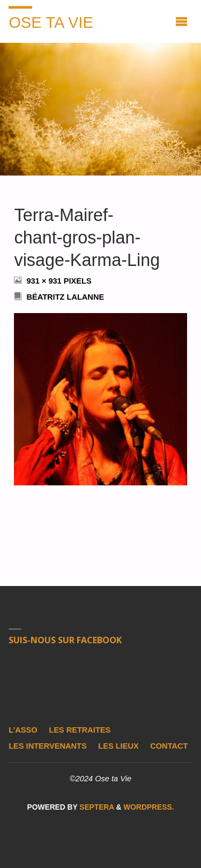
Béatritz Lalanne (65, 297)
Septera (95, 807)
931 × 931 (45, 281)
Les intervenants (48, 746)
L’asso (23, 730)
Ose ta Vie (51, 22)
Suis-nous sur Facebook (65, 640)
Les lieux (118, 746)
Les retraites (80, 730)
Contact (169, 746)
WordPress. (148, 807)
